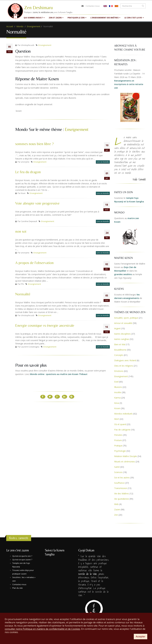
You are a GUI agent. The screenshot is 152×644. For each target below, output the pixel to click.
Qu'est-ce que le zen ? (22, 556)
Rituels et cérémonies (125, 462)
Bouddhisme (120, 350)
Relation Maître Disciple (126, 456)
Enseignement (34, 26)
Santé (117, 467)
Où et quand (120, 424)
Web (116, 504)
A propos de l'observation (34, 263)
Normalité (23, 294)
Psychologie (120, 451)
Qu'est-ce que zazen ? (22, 560)
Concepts (119, 355)
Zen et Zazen (56, 18)
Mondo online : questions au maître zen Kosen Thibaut (59, 374)
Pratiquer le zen (77, 18)
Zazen (117, 509)
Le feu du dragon (28, 172)
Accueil (10, 26)
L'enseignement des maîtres (105, 18)
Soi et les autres (122, 478)
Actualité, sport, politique (126, 318)
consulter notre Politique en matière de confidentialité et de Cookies (42, 629)
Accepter (141, 636)
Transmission (121, 488)
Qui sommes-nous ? (34, 18)
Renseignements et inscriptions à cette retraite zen (129, 84)
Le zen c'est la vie (134, 18)
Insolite (118, 392)
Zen (116, 515)
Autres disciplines (122, 334)
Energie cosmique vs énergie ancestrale (45, 325)
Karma (117, 398)
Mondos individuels (123, 414)
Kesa (117, 403)
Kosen (117, 408)
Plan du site (17, 588)
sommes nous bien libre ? (34, 144)
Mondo (20, 26)
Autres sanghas (122, 339)
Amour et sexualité (123, 323)
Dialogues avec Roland (125, 360)
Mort (117, 419)
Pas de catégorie (122, 430)
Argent (117, 328)
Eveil (116, 382)
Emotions (119, 371)
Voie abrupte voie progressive (37, 203)
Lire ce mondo (103, 162)
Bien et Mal (120, 344)
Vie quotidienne (122, 499)
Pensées (118, 435)
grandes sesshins (123, 274)
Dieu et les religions (124, 366)
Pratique (118, 446)
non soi (21, 231)
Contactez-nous (93, 6)
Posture (118, 440)
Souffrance (119, 483)
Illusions (118, 387)
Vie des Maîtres (122, 494)
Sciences (118, 472)
